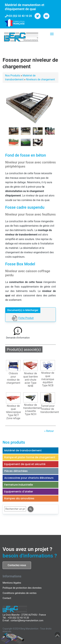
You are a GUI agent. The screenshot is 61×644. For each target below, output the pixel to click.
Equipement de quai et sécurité (25, 464)
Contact (7, 598)
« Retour (49, 431)
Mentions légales (12, 583)
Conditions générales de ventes (20, 593)
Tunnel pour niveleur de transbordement (48, 409)
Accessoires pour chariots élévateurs (29, 478)
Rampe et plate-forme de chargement (30, 457)
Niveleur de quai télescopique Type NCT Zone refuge (13, 412)
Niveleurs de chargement (40, 79)
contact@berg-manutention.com (27, 620)
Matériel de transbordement (23, 450)
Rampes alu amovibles (19, 498)
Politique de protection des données (22, 588)
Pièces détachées (16, 471)
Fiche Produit (26, 318)
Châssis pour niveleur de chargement (13, 378)
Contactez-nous (17, 565)
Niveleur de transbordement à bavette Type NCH (31, 410)
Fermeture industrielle (19, 485)
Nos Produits (13, 76)
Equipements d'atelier (19, 492)
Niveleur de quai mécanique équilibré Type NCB (48, 379)
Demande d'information (18, 338)
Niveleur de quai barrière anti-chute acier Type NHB (30, 380)
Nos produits (14, 442)
